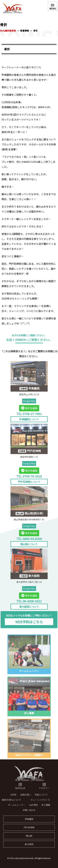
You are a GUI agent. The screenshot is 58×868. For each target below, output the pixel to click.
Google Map (29, 403)
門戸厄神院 (29, 829)
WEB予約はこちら (29, 624)
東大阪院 (29, 846)
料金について (41, 797)
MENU (53, 6)
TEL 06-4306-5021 (29, 603)
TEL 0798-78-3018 (29, 478)
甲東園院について (29, 421)
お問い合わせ (29, 812)
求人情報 (46, 807)
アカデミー (44, 788)
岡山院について (29, 546)
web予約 (33, 807)
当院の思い (26, 797)
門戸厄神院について (29, 483)
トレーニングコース (40, 802)
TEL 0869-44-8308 (29, 541)
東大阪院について (29, 609)
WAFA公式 (20, 788)
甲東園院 (29, 821)
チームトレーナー (17, 807)
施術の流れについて (12, 802)
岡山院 (29, 838)
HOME (13, 797)
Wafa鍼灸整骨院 (8, 31)
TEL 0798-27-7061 (29, 416)
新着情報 (25, 31)
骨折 (35, 31)
